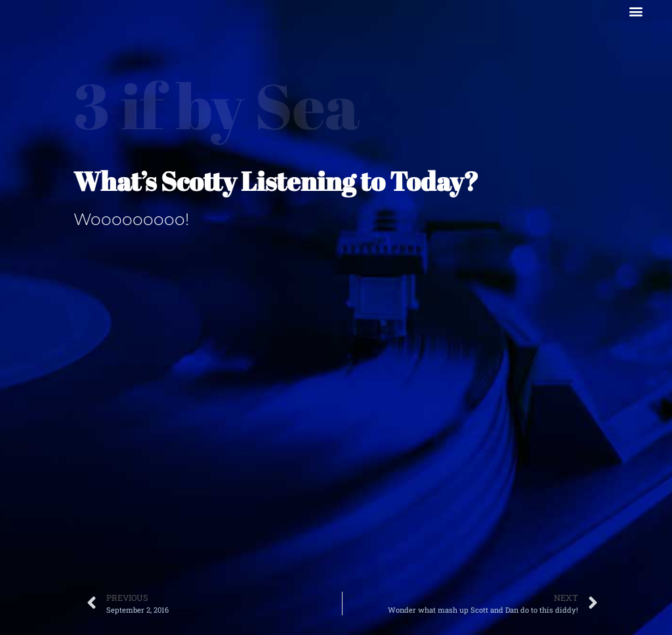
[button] (636, 11)
